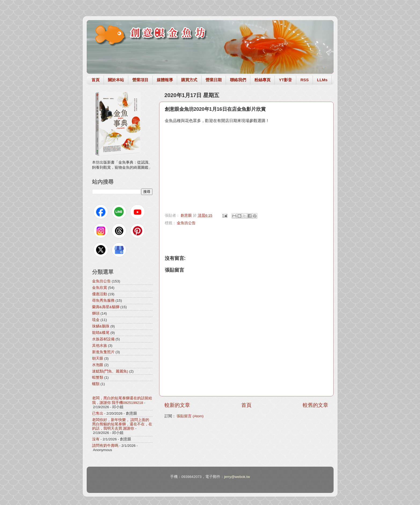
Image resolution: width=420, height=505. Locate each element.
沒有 (96, 439)
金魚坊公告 (186, 223)
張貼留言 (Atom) (190, 416)
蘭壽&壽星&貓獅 (106, 307)
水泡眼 (98, 365)
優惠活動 (100, 294)
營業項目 (140, 80)
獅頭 (96, 313)
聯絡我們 (238, 80)
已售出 (98, 413)
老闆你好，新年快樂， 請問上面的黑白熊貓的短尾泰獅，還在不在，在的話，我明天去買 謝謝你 (122, 424)
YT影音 (285, 80)
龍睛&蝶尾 (101, 333)
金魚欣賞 (100, 288)
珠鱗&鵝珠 (101, 326)
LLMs (322, 80)
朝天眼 (98, 358)
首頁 (96, 80)
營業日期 (214, 80)
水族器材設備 (103, 339)
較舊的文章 (315, 405)
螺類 (96, 384)
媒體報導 (165, 80)
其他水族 (100, 346)
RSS (304, 80)
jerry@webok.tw (237, 477)
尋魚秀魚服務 (103, 301)
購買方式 (189, 80)
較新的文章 (177, 405)
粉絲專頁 (262, 80)
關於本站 (116, 80)
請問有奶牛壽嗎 (105, 446)
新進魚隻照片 (103, 352)
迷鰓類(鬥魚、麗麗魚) (110, 371)
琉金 (96, 320)
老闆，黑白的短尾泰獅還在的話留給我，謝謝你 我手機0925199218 (122, 400)
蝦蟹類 (98, 377)
